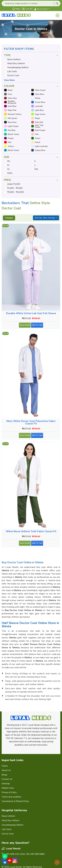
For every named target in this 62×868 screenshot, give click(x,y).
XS (9, 161)
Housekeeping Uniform (18, 67)
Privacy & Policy (9, 792)
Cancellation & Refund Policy (15, 801)
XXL (36, 169)
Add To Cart (37, 326)
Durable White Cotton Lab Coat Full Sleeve (31, 313)
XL (9, 169)
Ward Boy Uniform (16, 63)
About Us (6, 770)
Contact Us (7, 779)
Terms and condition (11, 797)
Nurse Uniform (14, 59)
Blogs (4, 775)
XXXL (10, 173)
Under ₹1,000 (14, 184)
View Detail (25, 326)
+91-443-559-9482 (35, 854)
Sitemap (6, 784)
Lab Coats (12, 71)
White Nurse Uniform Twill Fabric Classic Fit (31, 531)
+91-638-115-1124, (15, 854)
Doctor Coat (13, 75)
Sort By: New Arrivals (45, 218)
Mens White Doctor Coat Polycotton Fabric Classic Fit (31, 422)
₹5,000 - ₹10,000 (16, 192)
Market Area (8, 788)
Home (5, 766)
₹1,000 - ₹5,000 (15, 188)
